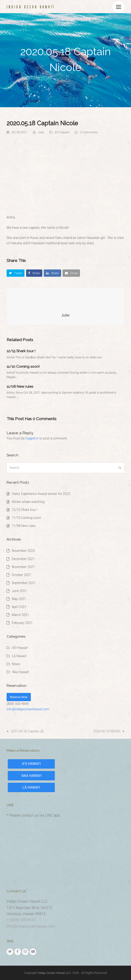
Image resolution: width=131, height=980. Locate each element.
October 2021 (22, 575)
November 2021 (23, 567)
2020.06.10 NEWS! (109, 731)
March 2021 (20, 615)
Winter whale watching (28, 502)
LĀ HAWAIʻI (31, 787)
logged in (32, 438)
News (16, 664)
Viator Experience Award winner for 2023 (41, 494)
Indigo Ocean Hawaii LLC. (55, 973)
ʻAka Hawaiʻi (20, 672)
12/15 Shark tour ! (21, 351)
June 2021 (19, 591)
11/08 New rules (20, 387)
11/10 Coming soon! (23, 367)
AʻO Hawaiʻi (62, 132)
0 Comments (89, 132)
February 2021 (22, 623)
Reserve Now (19, 697)
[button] (119, 7)
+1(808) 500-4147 (21, 920)
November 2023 (23, 551)
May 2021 (19, 599)
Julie (41, 132)
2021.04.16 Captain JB (25, 731)
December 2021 (23, 559)
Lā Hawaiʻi (19, 656)
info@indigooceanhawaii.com (28, 709)
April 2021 (19, 607)
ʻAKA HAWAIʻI (31, 776)
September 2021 (24, 583)
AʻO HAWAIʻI (31, 764)
